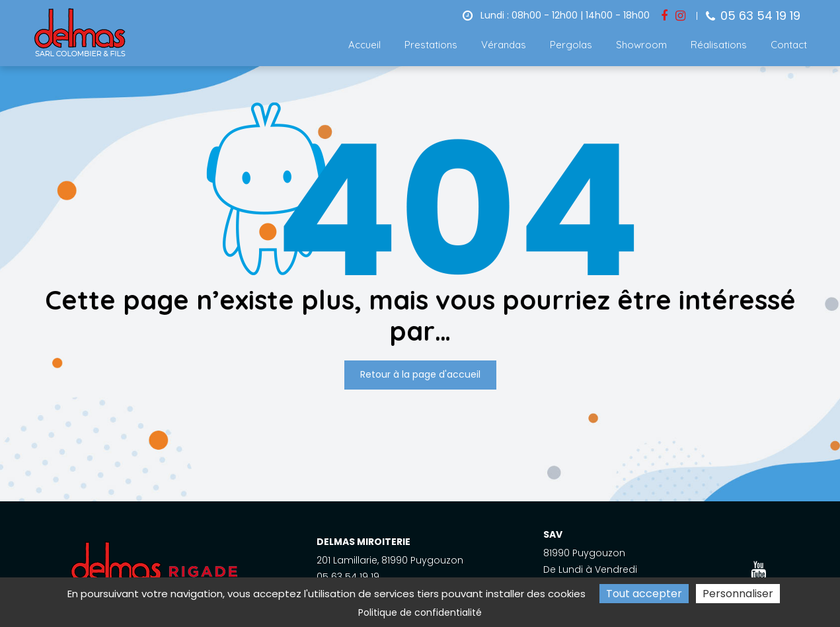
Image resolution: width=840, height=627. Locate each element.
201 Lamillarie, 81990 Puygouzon (390, 560)
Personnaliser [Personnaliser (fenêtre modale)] (738, 594)
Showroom (641, 45)
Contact (789, 45)
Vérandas (504, 45)
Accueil (364, 45)
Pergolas (571, 45)
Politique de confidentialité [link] (420, 612)
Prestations (431, 45)
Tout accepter (644, 594)
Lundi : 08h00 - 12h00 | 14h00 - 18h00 (556, 15)
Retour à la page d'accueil (420, 375)
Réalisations (719, 45)
